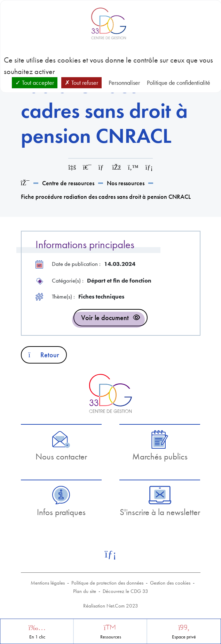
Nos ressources (126, 183)
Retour (44, 355)
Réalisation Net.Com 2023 (111, 606)
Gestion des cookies (170, 583)
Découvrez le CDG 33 (125, 591)
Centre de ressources (68, 183)
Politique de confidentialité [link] (179, 83)
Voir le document (105, 318)
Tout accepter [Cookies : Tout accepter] (35, 83)
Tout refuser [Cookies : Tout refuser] (81, 83)
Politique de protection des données (107, 583)
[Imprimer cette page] (87, 167)
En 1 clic (37, 637)
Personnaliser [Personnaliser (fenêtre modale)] (124, 83)
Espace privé (184, 637)
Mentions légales (48, 583)
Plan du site (85, 591)
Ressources (111, 637)
